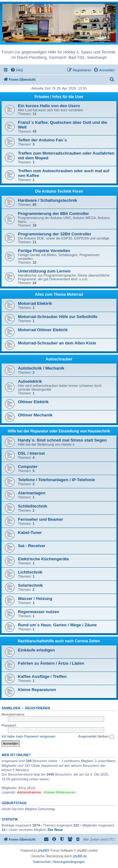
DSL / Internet (31, 453)
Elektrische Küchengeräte (43, 559)
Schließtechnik (33, 506)
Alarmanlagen (32, 493)
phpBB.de (80, 856)
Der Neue (55, 830)
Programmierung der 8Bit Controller (53, 214)
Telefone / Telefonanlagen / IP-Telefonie (56, 480)
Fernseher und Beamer (41, 519)
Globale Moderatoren (59, 792)
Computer (28, 467)
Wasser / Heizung (35, 599)
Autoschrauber (59, 359)
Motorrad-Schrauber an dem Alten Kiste (57, 343)
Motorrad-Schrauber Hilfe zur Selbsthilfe (58, 317)
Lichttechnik (30, 572)
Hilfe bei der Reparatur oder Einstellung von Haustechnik (59, 431)
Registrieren (38, 708)
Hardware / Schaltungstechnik (48, 200)
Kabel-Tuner (30, 533)
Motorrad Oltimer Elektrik (43, 330)
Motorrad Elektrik (35, 303)
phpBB (43, 851)
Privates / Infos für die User (59, 97)
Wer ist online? (16, 755)
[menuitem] (17, 70)
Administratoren (29, 792)
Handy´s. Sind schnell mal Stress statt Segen (62, 440)
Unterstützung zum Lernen (44, 271)
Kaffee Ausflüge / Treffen (42, 676)
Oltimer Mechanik (35, 415)
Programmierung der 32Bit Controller (55, 234)
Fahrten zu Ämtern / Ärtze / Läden (51, 663)
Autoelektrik (30, 381)
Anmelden (11, 708)
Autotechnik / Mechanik (41, 368)
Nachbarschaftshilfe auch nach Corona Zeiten (59, 641)
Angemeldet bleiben (96, 737)
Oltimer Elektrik (33, 402)
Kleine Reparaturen (37, 690)
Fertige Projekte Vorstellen (44, 251)
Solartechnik (30, 585)
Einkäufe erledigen (36, 650)
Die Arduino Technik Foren (59, 191)
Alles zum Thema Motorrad (59, 294)
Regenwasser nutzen (39, 612)
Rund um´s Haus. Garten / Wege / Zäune (57, 625)
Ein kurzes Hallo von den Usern (49, 106)
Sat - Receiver (32, 546)
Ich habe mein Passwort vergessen (28, 736)
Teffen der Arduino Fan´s (42, 140)
